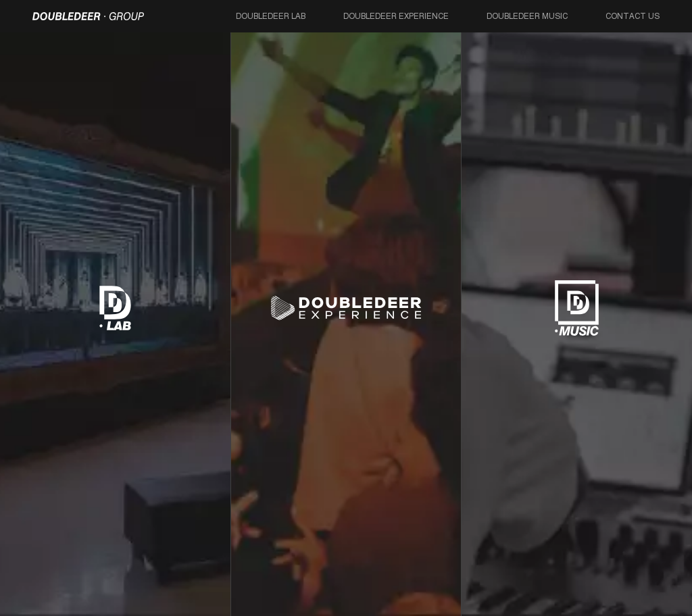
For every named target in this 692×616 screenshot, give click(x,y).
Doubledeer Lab (271, 16)
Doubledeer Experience (396, 16)
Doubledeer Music (527, 16)
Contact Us (633, 16)
